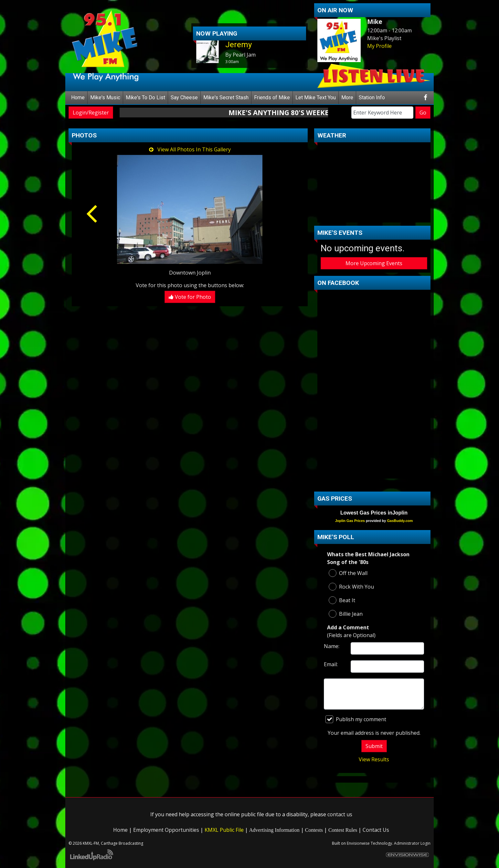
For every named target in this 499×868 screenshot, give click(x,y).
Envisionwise (358, 843)
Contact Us (376, 830)
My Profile (379, 46)
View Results (374, 759)
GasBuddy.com (400, 521)
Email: (331, 664)
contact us (340, 814)
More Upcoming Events (374, 263)
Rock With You (351, 587)
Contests (314, 830)
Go (423, 113)
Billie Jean (346, 614)
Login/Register (91, 113)
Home (78, 98)
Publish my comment (356, 719)
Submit (374, 746)
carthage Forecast (374, 216)
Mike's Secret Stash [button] (226, 98)
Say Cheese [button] (184, 98)
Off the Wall (348, 573)
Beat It (342, 600)
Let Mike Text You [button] (316, 98)
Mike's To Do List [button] (145, 98)
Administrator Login (412, 843)
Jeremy (239, 45)
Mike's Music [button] (105, 98)
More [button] (347, 98)
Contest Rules (343, 830)
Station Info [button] (372, 98)
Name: (332, 646)
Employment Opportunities (166, 830)
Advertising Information (274, 830)
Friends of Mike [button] (272, 98)
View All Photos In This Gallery (190, 149)
